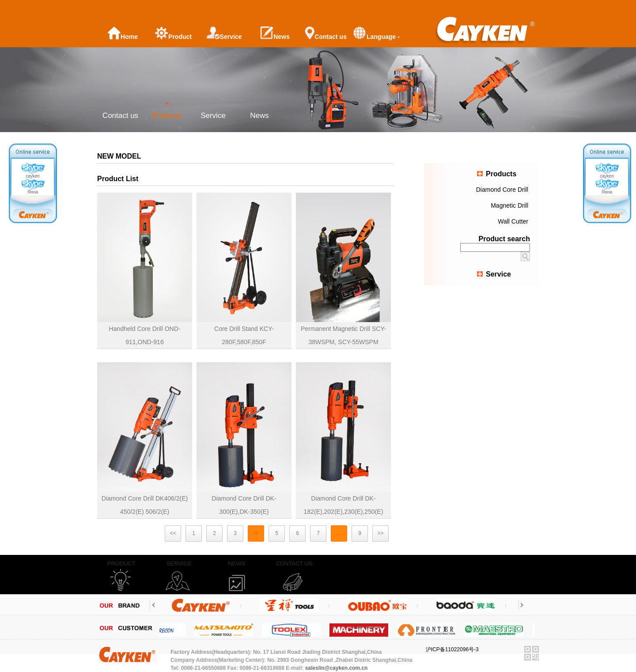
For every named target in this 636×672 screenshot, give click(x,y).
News (275, 33)
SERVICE (179, 564)
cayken (33, 171)
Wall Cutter (513, 221)
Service (224, 33)
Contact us (326, 33)
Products (167, 116)
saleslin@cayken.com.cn (337, 668)
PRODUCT (121, 564)
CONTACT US (294, 564)
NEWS (237, 564)
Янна (33, 186)
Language (377, 33)
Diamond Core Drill (502, 190)
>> (380, 533)
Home (123, 33)
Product (173, 33)
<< (173, 533)
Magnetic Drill (509, 205)
